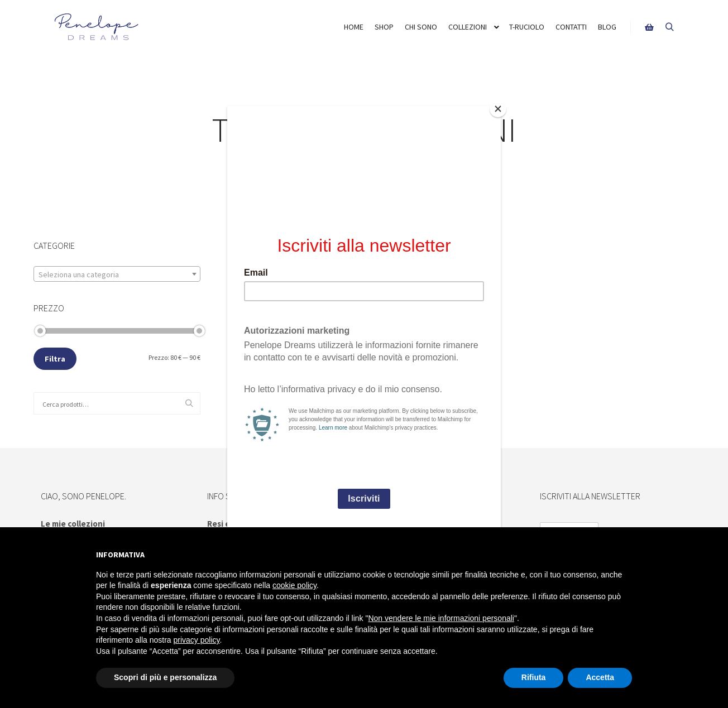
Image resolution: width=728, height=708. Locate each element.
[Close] (498, 109)
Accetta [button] (600, 677)
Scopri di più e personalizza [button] (165, 677)
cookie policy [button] (294, 585)
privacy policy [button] (197, 640)
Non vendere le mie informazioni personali (441, 618)
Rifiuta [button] (534, 677)
